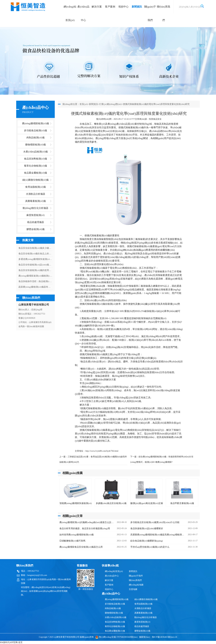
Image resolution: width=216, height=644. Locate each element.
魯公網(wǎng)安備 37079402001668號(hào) (116, 637)
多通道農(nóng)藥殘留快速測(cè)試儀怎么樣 (35, 259)
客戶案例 (110, 7)
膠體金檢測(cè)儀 (35, 229)
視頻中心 (123, 7)
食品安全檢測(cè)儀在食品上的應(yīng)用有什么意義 (35, 254)
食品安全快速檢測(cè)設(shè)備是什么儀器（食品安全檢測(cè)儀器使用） (35, 265)
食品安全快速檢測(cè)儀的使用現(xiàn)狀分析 (35, 270)
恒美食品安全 (155, 119)
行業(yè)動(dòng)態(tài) (110, 104)
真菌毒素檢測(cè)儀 (143, 613)
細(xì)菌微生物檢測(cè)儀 (146, 599)
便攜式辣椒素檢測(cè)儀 (131, 127)
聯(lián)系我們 (163, 13)
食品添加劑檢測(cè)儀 (115, 622)
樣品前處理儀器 (142, 626)
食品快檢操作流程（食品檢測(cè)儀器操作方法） (35, 281)
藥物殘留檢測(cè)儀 (114, 613)
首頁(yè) (84, 104)
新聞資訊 (137, 7)
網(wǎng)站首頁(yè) (70, 13)
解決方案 (97, 7)
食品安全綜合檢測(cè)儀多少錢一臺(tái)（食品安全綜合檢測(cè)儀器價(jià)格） (35, 248)
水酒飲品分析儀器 (143, 608)
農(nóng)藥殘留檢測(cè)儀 (117, 599)
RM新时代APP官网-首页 (11, 642)
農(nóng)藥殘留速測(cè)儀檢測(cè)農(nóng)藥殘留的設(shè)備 (35, 276)
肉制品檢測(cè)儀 (113, 608)
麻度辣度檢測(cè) (142, 622)
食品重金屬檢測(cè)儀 (115, 631)
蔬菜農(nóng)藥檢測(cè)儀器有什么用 (35, 287)
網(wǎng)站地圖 (136, 585)
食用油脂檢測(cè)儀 (143, 604)
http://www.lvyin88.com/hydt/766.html (102, 451)
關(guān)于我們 (150, 13)
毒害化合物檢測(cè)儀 (115, 626)
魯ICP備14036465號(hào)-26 (165, 637)
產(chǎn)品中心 (83, 13)
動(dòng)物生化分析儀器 (146, 617)
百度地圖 (133, 589)
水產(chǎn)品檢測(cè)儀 (116, 617)
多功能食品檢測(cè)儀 (115, 604)
